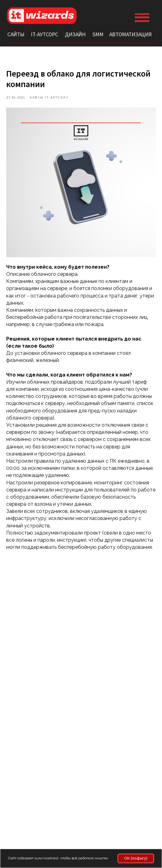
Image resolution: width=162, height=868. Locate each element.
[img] (42, 16)
